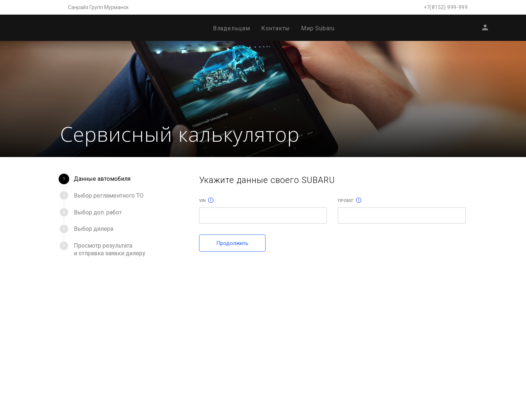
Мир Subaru (318, 28)
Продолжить (232, 243)
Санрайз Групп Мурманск (98, 7)
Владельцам (232, 28)
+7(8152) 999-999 (446, 7)
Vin (206, 201)
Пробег (350, 201)
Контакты (276, 28)
